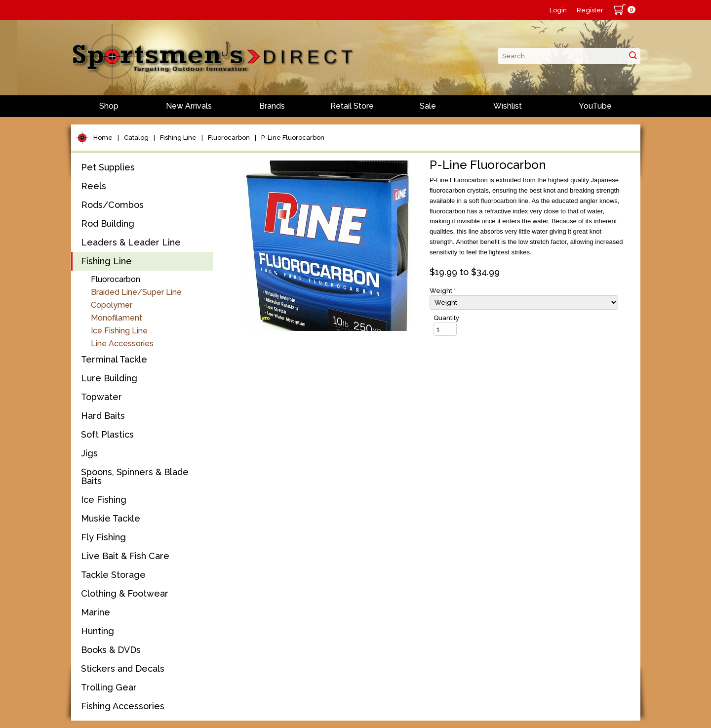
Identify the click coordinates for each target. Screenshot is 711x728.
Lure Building (109, 378)
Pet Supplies (108, 167)
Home (103, 138)
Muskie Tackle (111, 518)
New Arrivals (189, 106)
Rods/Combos (112, 205)
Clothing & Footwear (125, 593)
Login (558, 10)
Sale (428, 106)
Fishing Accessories (123, 706)
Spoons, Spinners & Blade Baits (135, 476)
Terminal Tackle (114, 359)
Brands (272, 106)
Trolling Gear (109, 687)
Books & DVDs (111, 650)
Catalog (136, 138)
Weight (443, 291)
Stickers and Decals (123, 668)
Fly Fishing (103, 537)
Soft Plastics (107, 434)
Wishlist (508, 106)
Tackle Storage (113, 575)
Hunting (98, 631)
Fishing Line (178, 138)
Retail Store (352, 106)
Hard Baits (103, 416)
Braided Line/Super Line (136, 292)
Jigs (89, 453)
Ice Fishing (104, 500)
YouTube (595, 106)
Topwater (101, 397)
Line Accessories (122, 344)
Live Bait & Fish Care (125, 556)
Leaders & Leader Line (131, 242)
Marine (96, 612)
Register (590, 10)
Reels (94, 186)
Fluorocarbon (229, 138)
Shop (109, 106)
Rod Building (108, 223)
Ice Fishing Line (119, 331)
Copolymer (112, 305)
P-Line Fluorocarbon (293, 138)
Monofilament (117, 318)
